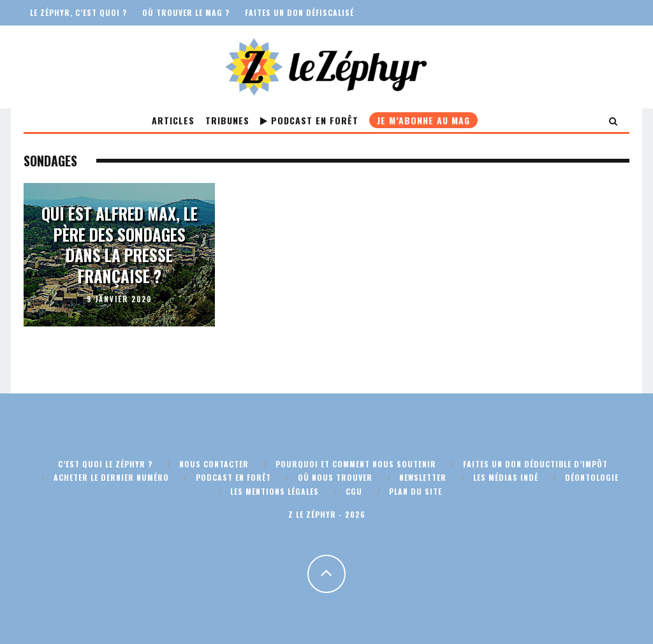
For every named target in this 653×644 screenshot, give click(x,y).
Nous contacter (214, 464)
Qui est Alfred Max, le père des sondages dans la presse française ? (120, 245)
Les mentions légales (275, 491)
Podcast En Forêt (309, 120)
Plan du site (415, 491)
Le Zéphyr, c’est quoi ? (78, 12)
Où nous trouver (335, 477)
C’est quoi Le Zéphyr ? (105, 464)
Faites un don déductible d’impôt (535, 464)
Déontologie (592, 477)
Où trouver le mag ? (186, 12)
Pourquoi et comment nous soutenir (356, 464)
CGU (354, 491)
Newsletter (423, 477)
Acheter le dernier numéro (111, 477)
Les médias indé (506, 477)
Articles (173, 120)
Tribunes (227, 120)
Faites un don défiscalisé (299, 12)
